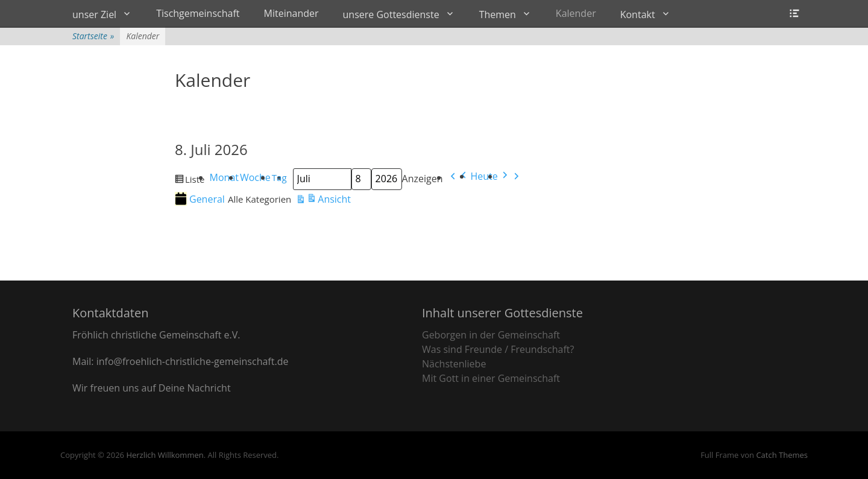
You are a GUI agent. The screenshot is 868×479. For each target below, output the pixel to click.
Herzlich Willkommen (165, 455)
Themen (498, 14)
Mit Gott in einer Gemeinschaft (491, 378)
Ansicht (323, 201)
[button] (459, 179)
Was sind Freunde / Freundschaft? (498, 349)
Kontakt (638, 14)
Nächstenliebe (454, 364)
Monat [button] (224, 178)
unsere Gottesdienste (391, 14)
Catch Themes (782, 455)
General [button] (200, 199)
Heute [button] (484, 176)
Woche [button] (255, 178)
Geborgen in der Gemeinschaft (491, 335)
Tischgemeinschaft (198, 13)
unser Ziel (94, 14)
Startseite (93, 36)
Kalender (576, 13)
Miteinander (291, 13)
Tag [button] (279, 178)
